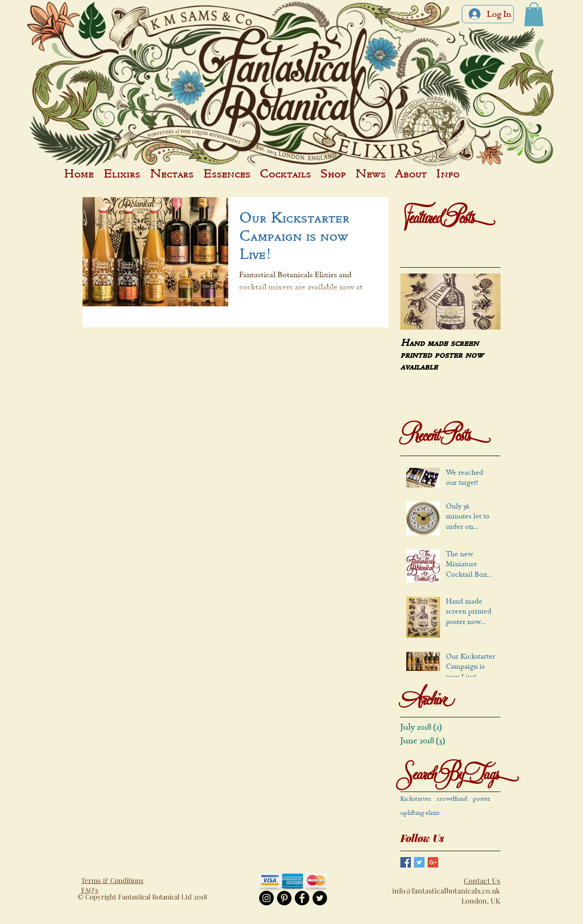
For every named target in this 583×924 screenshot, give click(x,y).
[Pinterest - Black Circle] (284, 898)
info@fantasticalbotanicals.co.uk (446, 891)
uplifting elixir (420, 813)
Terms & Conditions (112, 880)
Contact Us (482, 881)
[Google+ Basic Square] (433, 862)
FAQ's (90, 890)
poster (482, 799)
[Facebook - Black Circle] (302, 898)
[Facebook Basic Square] (406, 862)
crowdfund (452, 799)
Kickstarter (416, 799)
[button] (534, 14)
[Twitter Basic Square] (419, 862)
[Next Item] (486, 302)
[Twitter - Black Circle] (320, 898)
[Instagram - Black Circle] (266, 898)
